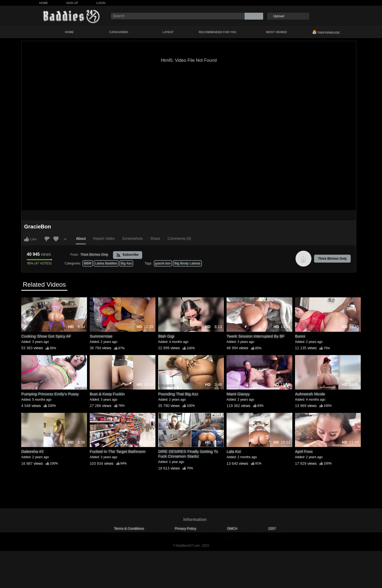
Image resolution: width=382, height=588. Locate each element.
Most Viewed (276, 32)
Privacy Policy (186, 529)
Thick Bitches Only (332, 259)
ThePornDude (326, 32)
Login (101, 3)
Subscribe (127, 255)
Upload (279, 16)
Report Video (104, 238)
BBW (88, 263)
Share (155, 238)
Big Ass (126, 263)
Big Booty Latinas (187, 263)
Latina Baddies (106, 263)
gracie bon (163, 263)
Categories (119, 32)
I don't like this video (47, 239)
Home (44, 3)
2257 (272, 529)
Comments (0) (179, 238)
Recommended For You (218, 32)
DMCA (232, 529)
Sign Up (72, 3)
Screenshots (133, 238)
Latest (168, 32)
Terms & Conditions (129, 529)
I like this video (27, 239)
